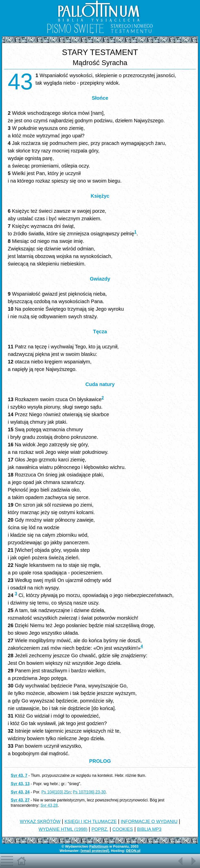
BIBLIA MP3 (149, 829)
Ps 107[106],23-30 (89, 792)
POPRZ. (100, 829)
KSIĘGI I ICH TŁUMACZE (91, 822)
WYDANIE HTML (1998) (63, 829)
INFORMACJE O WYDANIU (149, 822)
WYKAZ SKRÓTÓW (40, 822)
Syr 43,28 (49, 805)
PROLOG (100, 761)
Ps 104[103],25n (56, 792)
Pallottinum (99, 846)
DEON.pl (133, 851)
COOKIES (123, 829)
